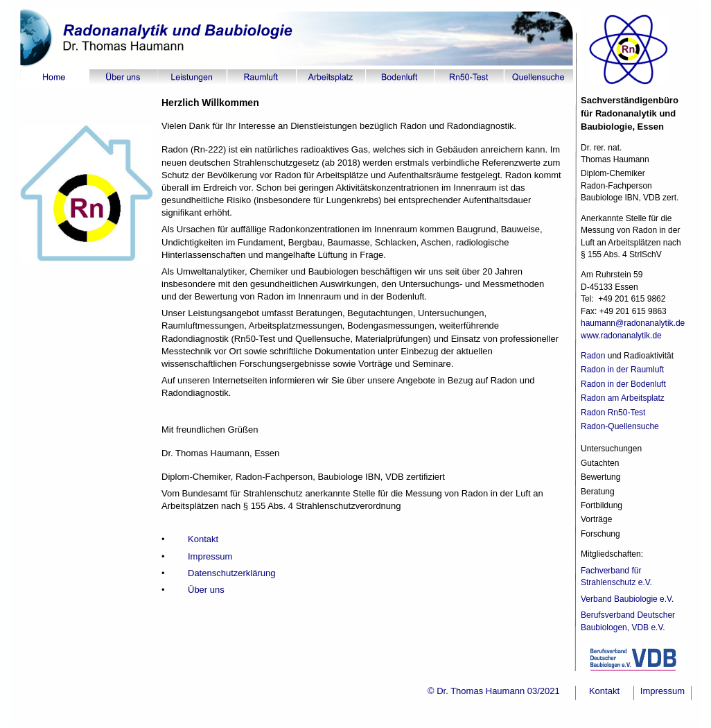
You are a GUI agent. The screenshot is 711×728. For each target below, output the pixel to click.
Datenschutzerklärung (231, 573)
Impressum (210, 556)
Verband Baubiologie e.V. (629, 599)
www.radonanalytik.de (621, 336)
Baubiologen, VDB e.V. (623, 627)
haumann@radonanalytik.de (634, 323)
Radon (593, 356)
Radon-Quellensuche (620, 426)
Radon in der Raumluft (622, 370)
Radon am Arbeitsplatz (623, 398)
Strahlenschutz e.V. (617, 582)
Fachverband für (612, 571)
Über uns (206, 590)
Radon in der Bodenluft (623, 384)
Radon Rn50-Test (613, 413)
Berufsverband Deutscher (628, 615)
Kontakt (203, 539)
